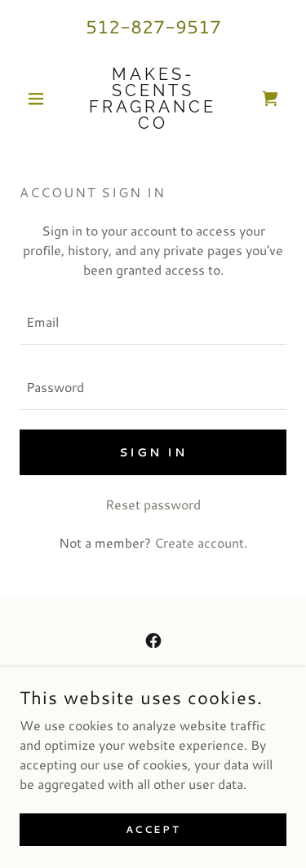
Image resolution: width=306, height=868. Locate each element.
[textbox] (153, 322)
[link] (153, 99)
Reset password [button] (153, 504)
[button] (40, 99)
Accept (153, 829)
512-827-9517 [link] (153, 26)
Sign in (153, 452)
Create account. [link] (201, 542)
